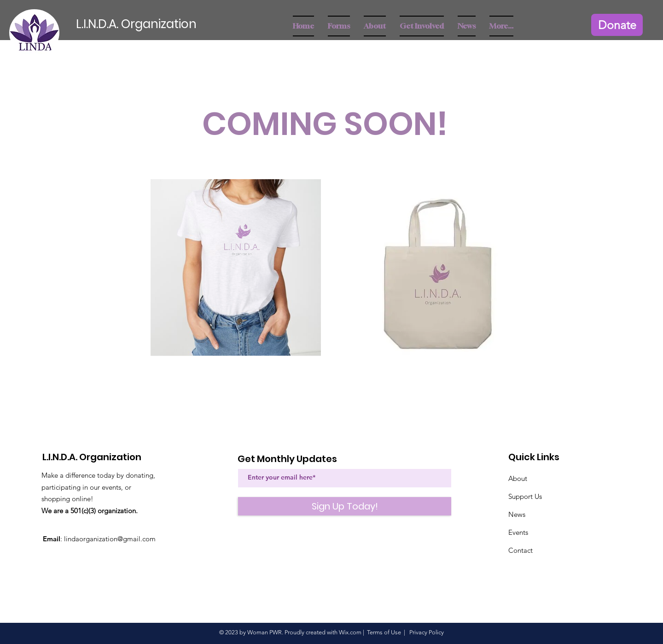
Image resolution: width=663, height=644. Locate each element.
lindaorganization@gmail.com (110, 539)
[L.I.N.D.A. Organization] (152, 24)
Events (518, 532)
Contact (521, 550)
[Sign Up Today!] (345, 506)
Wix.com (350, 632)
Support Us (525, 496)
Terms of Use (384, 632)
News (517, 514)
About (518, 478)
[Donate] (617, 25)
